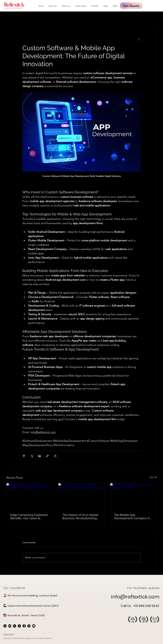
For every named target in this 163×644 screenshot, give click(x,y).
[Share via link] (47, 456)
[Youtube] (34, 626)
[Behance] (15, 626)
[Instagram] (29, 626)
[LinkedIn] (5, 626)
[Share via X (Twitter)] (32, 456)
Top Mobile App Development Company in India (132, 517)
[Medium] (10, 626)
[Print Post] (55, 456)
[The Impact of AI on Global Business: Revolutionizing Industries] (82, 496)
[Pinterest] (19, 626)
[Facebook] (24, 626)
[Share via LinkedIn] (40, 456)
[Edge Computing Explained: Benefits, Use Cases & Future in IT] (30, 496)
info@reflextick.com (135, 597)
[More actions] (139, 39)
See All (153, 477)
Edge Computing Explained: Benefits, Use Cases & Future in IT (29, 517)
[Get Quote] (131, 6)
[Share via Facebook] (24, 456)
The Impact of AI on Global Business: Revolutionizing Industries (80, 517)
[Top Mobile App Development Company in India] (133, 496)
